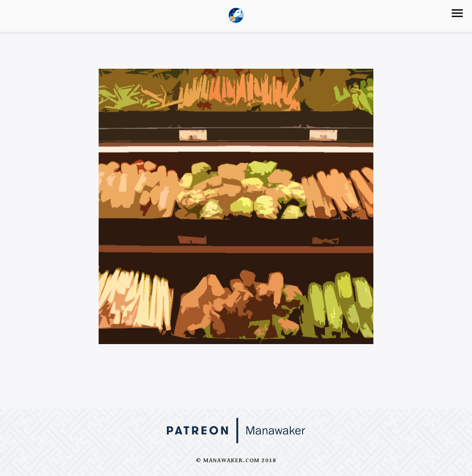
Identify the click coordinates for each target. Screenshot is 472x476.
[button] (457, 13)
